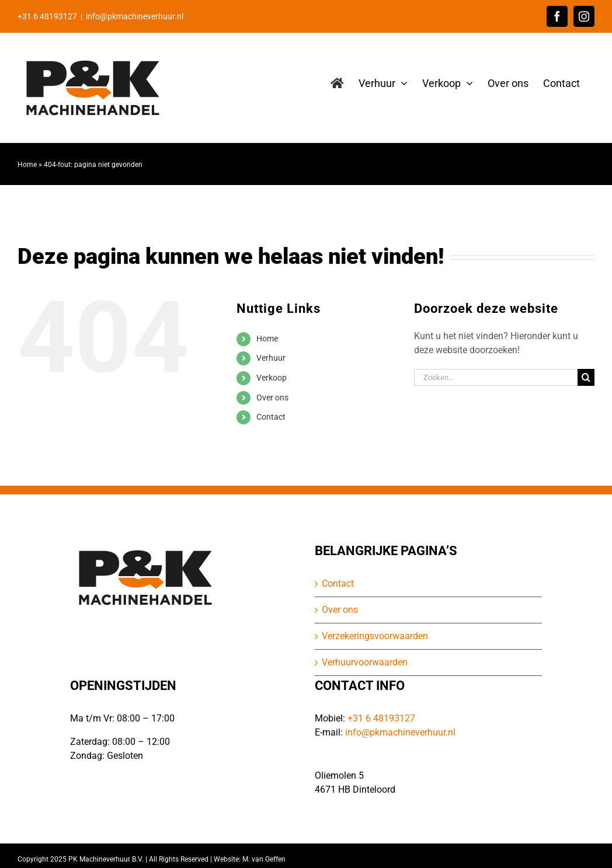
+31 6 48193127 (381, 718)
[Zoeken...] (496, 377)
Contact (271, 417)
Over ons (272, 398)
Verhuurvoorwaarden (365, 662)
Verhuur (271, 358)
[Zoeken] (586, 377)
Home (27, 165)
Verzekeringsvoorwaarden (375, 636)
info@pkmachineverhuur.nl (135, 16)
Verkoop (272, 378)
